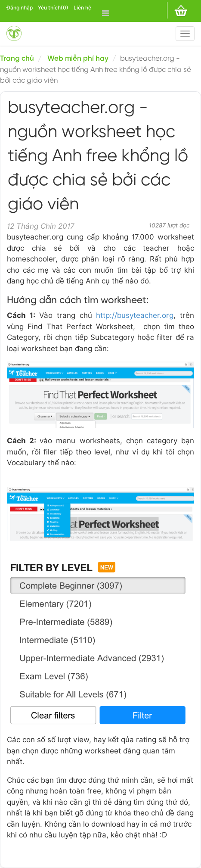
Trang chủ (17, 59)
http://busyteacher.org (135, 315)
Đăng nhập (20, 8)
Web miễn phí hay (78, 59)
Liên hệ (82, 8)
